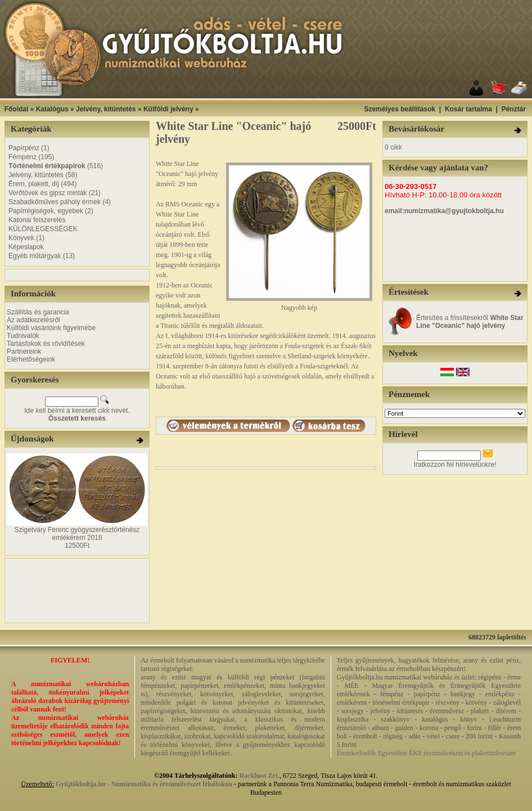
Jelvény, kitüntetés (106, 109)
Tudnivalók (23, 336)
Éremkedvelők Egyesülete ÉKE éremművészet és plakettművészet (426, 753)
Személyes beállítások (400, 109)
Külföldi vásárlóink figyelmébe (51, 328)
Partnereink (24, 352)
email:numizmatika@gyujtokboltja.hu (444, 211)
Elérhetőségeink (31, 359)
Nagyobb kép (299, 305)
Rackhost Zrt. (260, 776)
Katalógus (52, 109)
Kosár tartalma (468, 109)
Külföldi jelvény (168, 109)
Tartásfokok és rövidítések (46, 344)
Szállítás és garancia (38, 312)
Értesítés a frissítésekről (470, 322)
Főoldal (17, 109)
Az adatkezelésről (33, 320)
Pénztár (514, 109)
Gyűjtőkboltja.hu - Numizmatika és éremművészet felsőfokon (144, 784)
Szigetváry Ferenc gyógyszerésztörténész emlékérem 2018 (77, 534)
